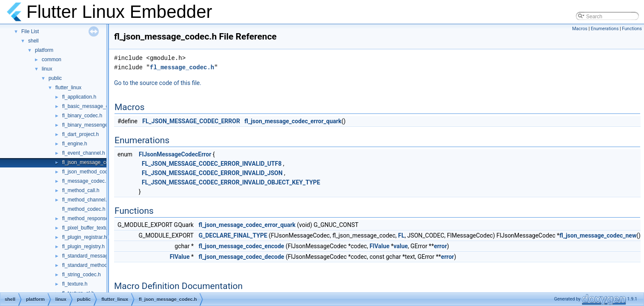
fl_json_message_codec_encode (241, 246)
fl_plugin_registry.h (83, 246)
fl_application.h (79, 97)
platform (44, 50)
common (52, 59)
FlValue (379, 246)
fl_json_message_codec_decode (241, 257)
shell (33, 41)
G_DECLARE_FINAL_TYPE (233, 235)
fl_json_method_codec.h (90, 172)
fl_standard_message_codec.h (97, 256)
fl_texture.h (75, 284)
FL (401, 235)
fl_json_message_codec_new (598, 235)
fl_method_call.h (81, 190)
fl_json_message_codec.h (92, 162)
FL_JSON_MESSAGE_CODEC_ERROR (191, 121)
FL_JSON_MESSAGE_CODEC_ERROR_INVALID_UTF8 (212, 164)
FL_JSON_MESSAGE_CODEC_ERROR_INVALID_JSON (212, 173)
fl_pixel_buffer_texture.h (89, 228)
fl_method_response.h (87, 218)
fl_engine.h (75, 144)
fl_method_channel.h (86, 200)
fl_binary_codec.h (82, 116)
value (401, 246)
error (440, 246)
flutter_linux (68, 88)
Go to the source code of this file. (158, 83)
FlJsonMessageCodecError (175, 154)
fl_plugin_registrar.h (84, 237)
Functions (632, 29)
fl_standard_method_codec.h (95, 265)
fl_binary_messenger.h (88, 125)
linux (47, 69)
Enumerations (605, 29)
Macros (580, 29)
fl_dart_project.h (80, 134)
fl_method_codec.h (84, 209)
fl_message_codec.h (86, 181)
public (55, 78)
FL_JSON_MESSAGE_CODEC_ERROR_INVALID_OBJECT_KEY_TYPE (231, 182)
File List (30, 31)
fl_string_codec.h (82, 275)
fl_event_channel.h (84, 153)
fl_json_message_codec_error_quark (293, 121)
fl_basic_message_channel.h (95, 106)
